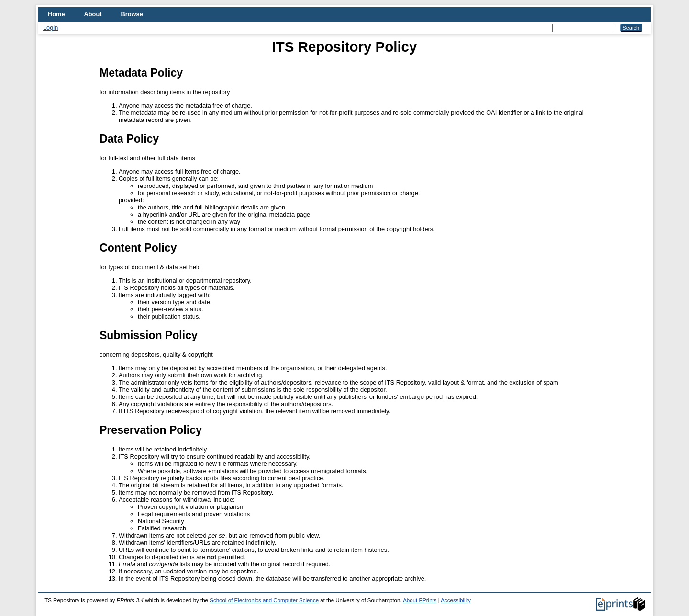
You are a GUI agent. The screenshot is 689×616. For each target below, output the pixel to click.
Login (50, 27)
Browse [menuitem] (132, 14)
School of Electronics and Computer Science (264, 600)
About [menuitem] (93, 14)
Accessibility (456, 600)
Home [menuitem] (56, 14)
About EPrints (420, 600)
